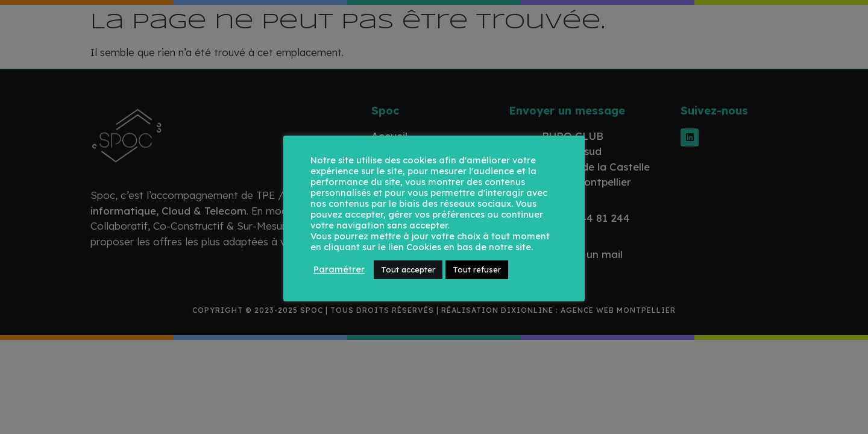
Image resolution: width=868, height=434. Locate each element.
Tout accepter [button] (408, 269)
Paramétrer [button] (339, 269)
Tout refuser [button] (477, 269)
